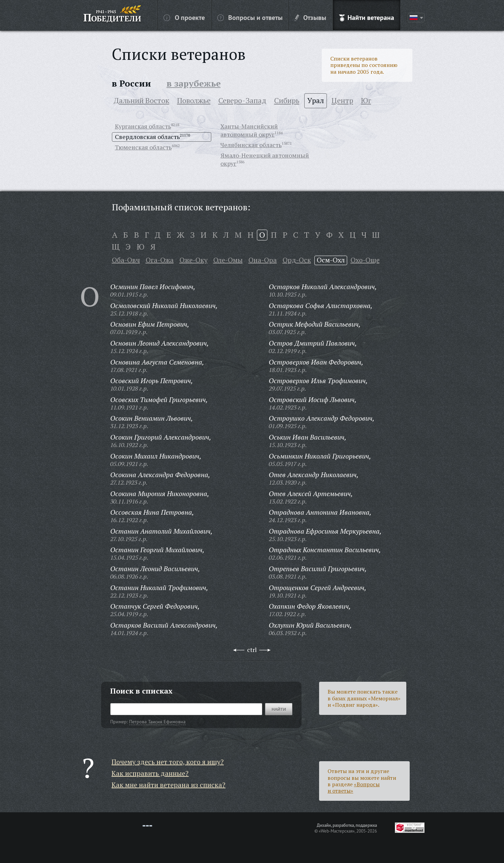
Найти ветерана (367, 17)
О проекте (184, 17)
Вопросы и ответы (250, 17)
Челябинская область (251, 145)
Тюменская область (143, 147)
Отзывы (310, 17)
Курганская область (143, 126)
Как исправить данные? (150, 773)
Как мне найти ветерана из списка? (169, 785)
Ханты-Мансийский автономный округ (249, 130)
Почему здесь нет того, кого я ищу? (168, 762)
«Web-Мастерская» (337, 831)
